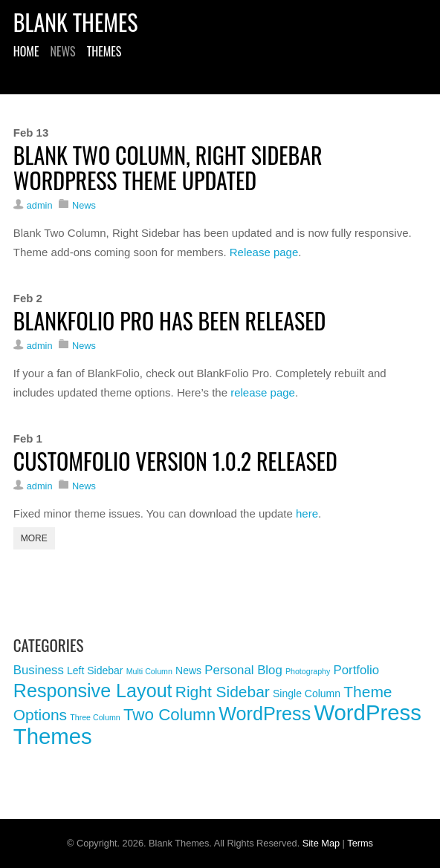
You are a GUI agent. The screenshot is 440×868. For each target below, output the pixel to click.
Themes (104, 53)
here (307, 513)
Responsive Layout (93, 691)
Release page (264, 252)
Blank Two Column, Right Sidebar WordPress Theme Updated (168, 167)
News (62, 53)
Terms (360, 843)
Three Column (95, 717)
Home (26, 53)
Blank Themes (76, 22)
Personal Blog (243, 670)
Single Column (307, 694)
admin (40, 205)
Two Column (169, 715)
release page (263, 392)
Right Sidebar (223, 692)
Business (39, 670)
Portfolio (357, 670)
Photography (308, 671)
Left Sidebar (95, 670)
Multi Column (149, 671)
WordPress (265, 714)
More (34, 538)
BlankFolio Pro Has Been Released (169, 320)
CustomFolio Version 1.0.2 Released (175, 461)
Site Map (321, 843)
